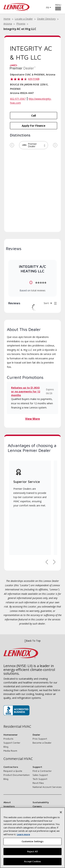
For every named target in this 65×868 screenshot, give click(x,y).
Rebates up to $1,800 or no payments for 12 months (26, 391)
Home (7, 19)
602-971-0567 (18, 99)
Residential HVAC (17, 726)
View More (32, 419)
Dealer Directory (46, 19)
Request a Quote (13, 771)
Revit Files (38, 783)
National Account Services (47, 787)
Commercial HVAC (18, 759)
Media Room (10, 751)
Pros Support (40, 739)
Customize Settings (32, 841)
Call (34, 116)
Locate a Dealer (24, 19)
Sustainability (41, 802)
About (7, 802)
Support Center (12, 743)
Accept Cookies (33, 861)
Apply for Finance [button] (34, 126)
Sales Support (40, 775)
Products (8, 739)
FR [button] (47, 8)
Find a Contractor (42, 771)
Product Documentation (17, 775)
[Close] (61, 812)
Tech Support (40, 779)
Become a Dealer (42, 743)
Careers (37, 806)
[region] (32, 838)
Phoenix (21, 24)
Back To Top (32, 641)
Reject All (32, 851)
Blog (6, 747)
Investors (9, 806)
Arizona (8, 24)
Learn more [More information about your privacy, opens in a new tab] (23, 834)
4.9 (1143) (34, 79)
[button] (45, 145)
